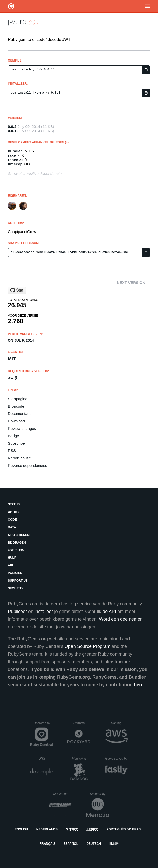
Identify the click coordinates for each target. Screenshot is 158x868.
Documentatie (20, 414)
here (139, 685)
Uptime (14, 512)
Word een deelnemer (120, 619)
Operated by (43, 725)
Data (12, 527)
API (10, 565)
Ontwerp (82, 723)
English (21, 829)
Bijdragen (17, 543)
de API (109, 612)
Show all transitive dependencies (36, 173)
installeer (44, 612)
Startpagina (18, 399)
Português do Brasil (125, 829)
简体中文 (72, 829)
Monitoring (81, 759)
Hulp (12, 558)
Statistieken (19, 535)
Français (48, 844)
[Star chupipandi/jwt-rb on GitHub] (17, 290)
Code (12, 520)
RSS (12, 451)
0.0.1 (12, 131)
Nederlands (47, 829)
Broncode (16, 406)
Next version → (133, 282)
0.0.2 (12, 126)
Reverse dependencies (27, 465)
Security (16, 588)
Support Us (18, 581)
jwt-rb (17, 22)
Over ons (16, 550)
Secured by (99, 794)
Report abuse (19, 458)
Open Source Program (88, 646)
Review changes (22, 428)
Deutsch (94, 844)
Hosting (119, 723)
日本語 (114, 844)
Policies (15, 573)
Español (71, 844)
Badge (13, 436)
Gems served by (116, 759)
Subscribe (16, 443)
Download (16, 421)
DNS (46, 759)
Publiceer (17, 612)
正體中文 (92, 829)
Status (14, 504)
